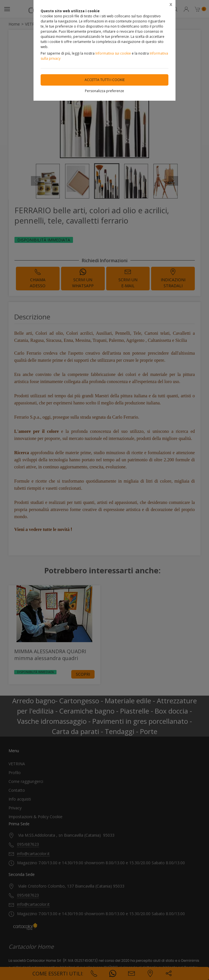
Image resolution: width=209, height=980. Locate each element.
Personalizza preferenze (104, 91)
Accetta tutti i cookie (105, 80)
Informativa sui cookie (113, 53)
